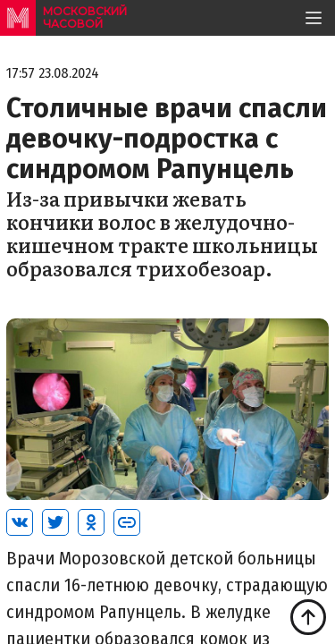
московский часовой (85, 17)
